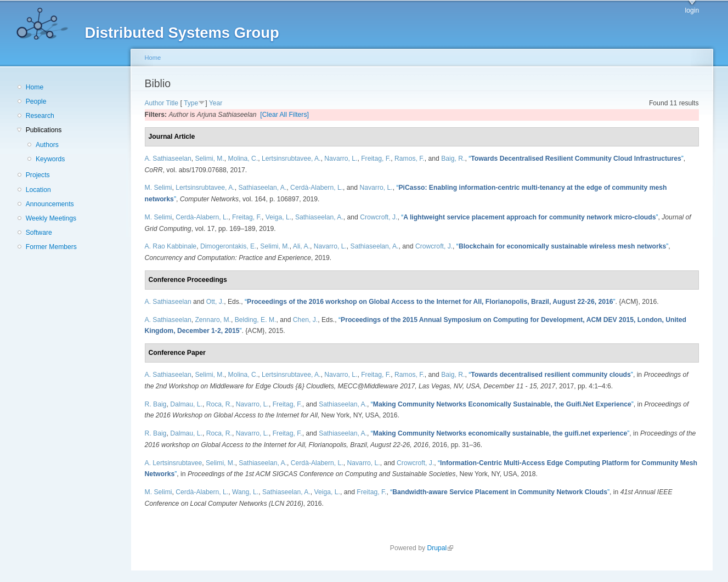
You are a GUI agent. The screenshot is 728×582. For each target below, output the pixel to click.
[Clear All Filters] (284, 115)
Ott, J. (215, 302)
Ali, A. (301, 246)
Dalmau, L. (186, 404)
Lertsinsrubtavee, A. (291, 159)
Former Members (51, 247)
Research (40, 116)
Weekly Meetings (51, 218)
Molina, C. (243, 159)
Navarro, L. (341, 159)
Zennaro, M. (213, 320)
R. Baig (156, 404)
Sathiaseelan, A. (262, 188)
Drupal (440, 548)
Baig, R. (453, 159)
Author (155, 103)
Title (173, 103)
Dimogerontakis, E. (228, 246)
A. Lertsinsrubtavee (174, 463)
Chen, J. (305, 320)
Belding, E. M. (256, 320)
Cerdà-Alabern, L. (317, 188)
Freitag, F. (376, 159)
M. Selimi (159, 188)
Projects (38, 175)
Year (216, 103)
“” (576, 159)
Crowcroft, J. (379, 217)
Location (38, 190)
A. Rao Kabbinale (171, 246)
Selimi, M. (209, 159)
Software (39, 233)
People (36, 101)
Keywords (50, 159)
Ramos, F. (410, 159)
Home (35, 87)
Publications (44, 130)
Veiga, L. (278, 217)
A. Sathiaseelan (168, 159)
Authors (47, 145)
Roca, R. (219, 404)
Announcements (50, 204)
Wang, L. (245, 492)
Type (191, 103)
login (692, 10)
